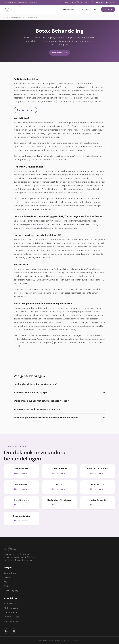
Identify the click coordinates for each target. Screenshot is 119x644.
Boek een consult (60, 53)
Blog (96, 9)
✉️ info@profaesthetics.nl (106, 2)
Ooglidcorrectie (10, 612)
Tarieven (86, 9)
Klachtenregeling (11, 591)
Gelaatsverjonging (12, 617)
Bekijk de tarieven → (25, 110)
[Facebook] (6, 631)
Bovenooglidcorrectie (13, 621)
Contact (108, 9)
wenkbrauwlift (38, 225)
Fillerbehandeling (11, 608)
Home (6, 17)
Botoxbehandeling (11, 604)
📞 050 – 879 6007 (78, 2)
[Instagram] (13, 631)
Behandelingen (69, 9)
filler (20, 346)
